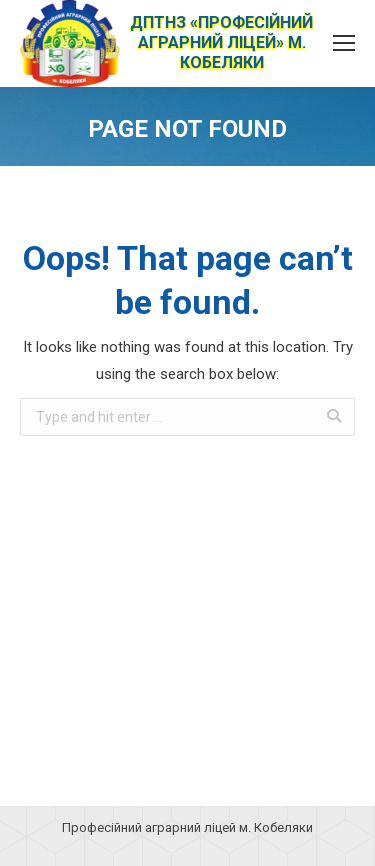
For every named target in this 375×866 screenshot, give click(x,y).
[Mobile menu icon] (344, 43)
